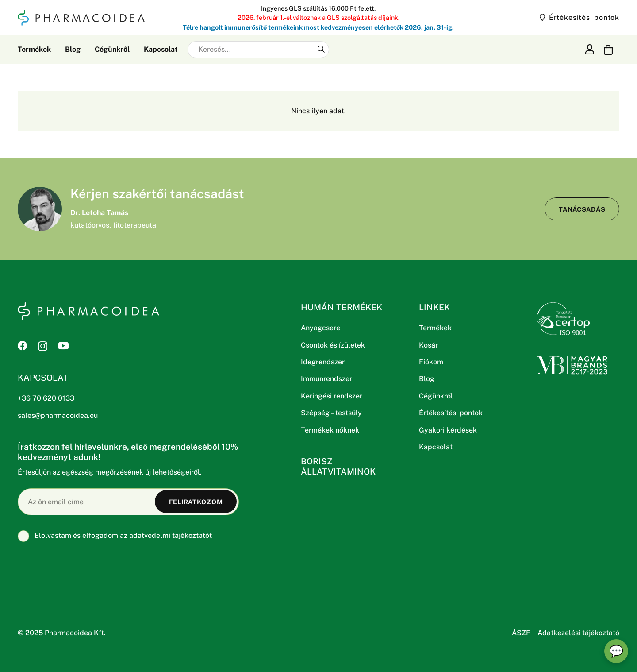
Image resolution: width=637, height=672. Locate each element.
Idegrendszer (323, 362)
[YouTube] (63, 346)
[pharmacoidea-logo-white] (88, 311)
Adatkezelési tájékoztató (578, 633)
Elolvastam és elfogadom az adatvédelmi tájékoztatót (115, 535)
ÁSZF (521, 633)
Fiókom (431, 362)
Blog (427, 379)
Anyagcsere (320, 328)
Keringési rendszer (332, 396)
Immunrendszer (326, 379)
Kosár (428, 345)
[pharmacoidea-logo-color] (81, 18)
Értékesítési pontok (451, 413)
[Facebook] (23, 346)
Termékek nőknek (330, 430)
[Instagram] (43, 346)
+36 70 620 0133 (46, 398)
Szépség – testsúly (331, 413)
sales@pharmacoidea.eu (58, 415)
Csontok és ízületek (333, 345)
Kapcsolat (436, 447)
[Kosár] (608, 50)
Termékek (435, 328)
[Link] (590, 49)
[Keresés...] (258, 49)
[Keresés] (321, 49)
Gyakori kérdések (448, 430)
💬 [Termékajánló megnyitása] (616, 651)
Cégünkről (436, 396)
